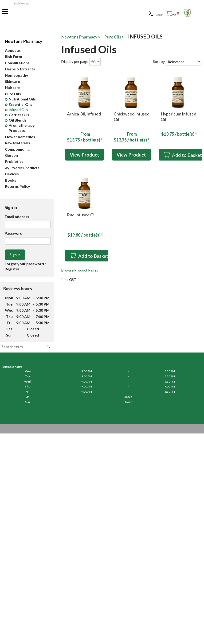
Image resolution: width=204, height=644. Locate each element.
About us (13, 50)
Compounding (17, 149)
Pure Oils (13, 94)
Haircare (13, 87)
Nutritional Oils (22, 99)
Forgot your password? (25, 264)
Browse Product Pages (80, 270)
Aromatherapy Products (22, 128)
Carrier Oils (19, 115)
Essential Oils (20, 104)
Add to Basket (93, 256)
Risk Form (14, 56)
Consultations (17, 63)
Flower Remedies (20, 137)
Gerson (11, 155)
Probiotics (14, 161)
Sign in (160, 15)
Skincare (12, 81)
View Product (84, 155)
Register (12, 269)
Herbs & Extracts (20, 69)
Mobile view (22, 3)
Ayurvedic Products (22, 168)
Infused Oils (18, 109)
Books (11, 180)
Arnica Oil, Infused (84, 114)
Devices (12, 174)
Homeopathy (17, 75)
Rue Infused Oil (81, 215)
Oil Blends (18, 120)
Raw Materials (18, 143)
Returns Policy (18, 186)
